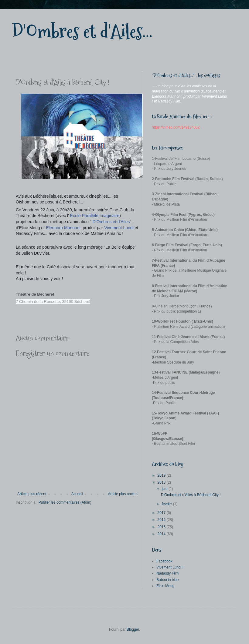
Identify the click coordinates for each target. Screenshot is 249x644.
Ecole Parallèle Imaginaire (95, 216)
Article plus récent (32, 494)
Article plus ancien (123, 494)
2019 (162, 475)
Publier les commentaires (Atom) (65, 502)
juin (165, 489)
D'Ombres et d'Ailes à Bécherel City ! (191, 495)
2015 (162, 527)
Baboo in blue (167, 580)
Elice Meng (165, 586)
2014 (162, 534)
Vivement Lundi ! (170, 567)
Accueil (77, 494)
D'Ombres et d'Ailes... (82, 31)
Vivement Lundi (119, 228)
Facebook (164, 561)
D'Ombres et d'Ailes (111, 222)
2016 (162, 520)
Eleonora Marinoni (63, 228)
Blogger (133, 629)
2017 (162, 513)
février (167, 504)
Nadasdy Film (167, 573)
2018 (162, 482)
